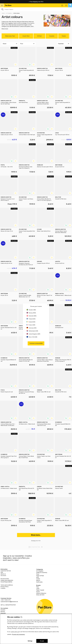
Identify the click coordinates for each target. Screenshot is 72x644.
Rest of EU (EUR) (32, 337)
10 (42, 547)
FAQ (2, 572)
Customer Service (6, 571)
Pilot (38, 587)
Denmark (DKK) (31, 316)
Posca (38, 592)
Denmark (3, 613)
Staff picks (39, 582)
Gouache (52, 36)
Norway (3, 612)
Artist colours (17, 13)
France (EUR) (31, 325)
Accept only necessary (19, 634)
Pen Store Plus (5, 579)
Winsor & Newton (41, 593)
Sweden (3, 610)
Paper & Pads (40, 576)
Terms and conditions (7, 585)
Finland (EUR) (31, 319)
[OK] (36, 9)
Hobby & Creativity (42, 572)
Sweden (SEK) (31, 310)
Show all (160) (40, 595)
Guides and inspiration (7, 580)
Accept (42, 641)
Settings (30, 641)
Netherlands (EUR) (32, 331)
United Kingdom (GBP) (33, 334)
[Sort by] (64, 44)
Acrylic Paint (26, 36)
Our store (3, 576)
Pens (38, 574)
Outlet (38, 579)
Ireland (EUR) (31, 322)
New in (38, 580)
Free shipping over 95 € (36, 2)
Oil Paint (39, 36)
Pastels (64, 36)
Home (3, 13)
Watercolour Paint (10, 36)
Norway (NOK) (31, 313)
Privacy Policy (5, 587)
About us (3, 574)
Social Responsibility (6, 582)
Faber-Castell (40, 590)
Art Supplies (9, 13)
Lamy (38, 588)
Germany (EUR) (31, 328)
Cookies (3, 588)
